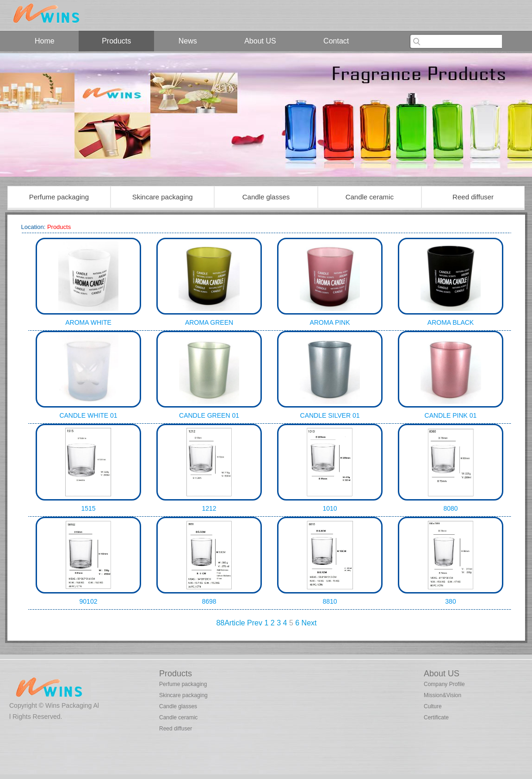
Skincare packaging (163, 197)
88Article (230, 623)
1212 (209, 508)
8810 (330, 601)
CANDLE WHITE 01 (88, 415)
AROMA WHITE (88, 322)
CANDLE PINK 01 (451, 415)
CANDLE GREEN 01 (209, 415)
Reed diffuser (473, 197)
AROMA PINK (330, 322)
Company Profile (444, 684)
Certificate (436, 717)
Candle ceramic (370, 197)
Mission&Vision (442, 695)
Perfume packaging (59, 197)
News (188, 41)
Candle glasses (266, 197)
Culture (433, 706)
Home (45, 41)
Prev (255, 623)
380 (450, 601)
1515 (88, 508)
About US (260, 41)
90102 (89, 601)
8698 (209, 601)
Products (116, 41)
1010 (330, 508)
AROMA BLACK (451, 322)
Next (309, 623)
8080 (450, 508)
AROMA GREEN (209, 322)
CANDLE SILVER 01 (330, 415)
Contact (336, 41)
